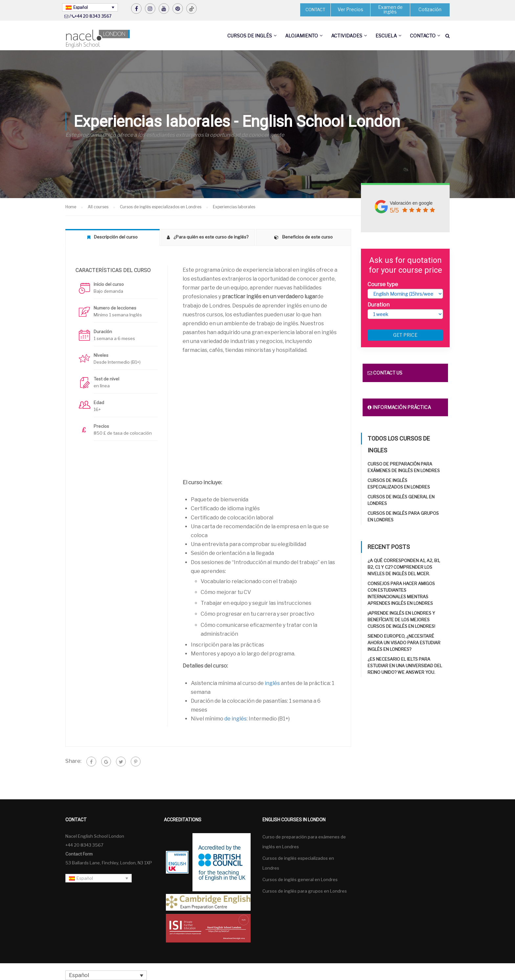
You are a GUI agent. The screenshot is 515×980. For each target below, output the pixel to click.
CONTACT (315, 10)
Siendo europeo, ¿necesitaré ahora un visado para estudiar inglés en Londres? (404, 643)
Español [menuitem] (80, 7)
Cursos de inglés (250, 36)
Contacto (423, 36)
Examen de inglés (390, 10)
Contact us (385, 373)
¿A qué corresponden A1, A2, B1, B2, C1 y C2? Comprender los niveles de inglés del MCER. (404, 567)
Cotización (430, 10)
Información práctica (399, 408)
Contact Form (79, 854)
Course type (383, 284)
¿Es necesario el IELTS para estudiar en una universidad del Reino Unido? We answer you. (405, 666)
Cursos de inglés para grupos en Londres (305, 891)
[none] (90, 7)
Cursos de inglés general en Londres (300, 879)
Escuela (386, 36)
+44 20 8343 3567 (93, 16)
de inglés (235, 719)
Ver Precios (350, 10)
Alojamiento (302, 36)
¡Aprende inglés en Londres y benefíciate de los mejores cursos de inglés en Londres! (401, 620)
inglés (272, 683)
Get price (405, 335)
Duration (379, 305)
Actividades (347, 36)
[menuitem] (90, 7)
